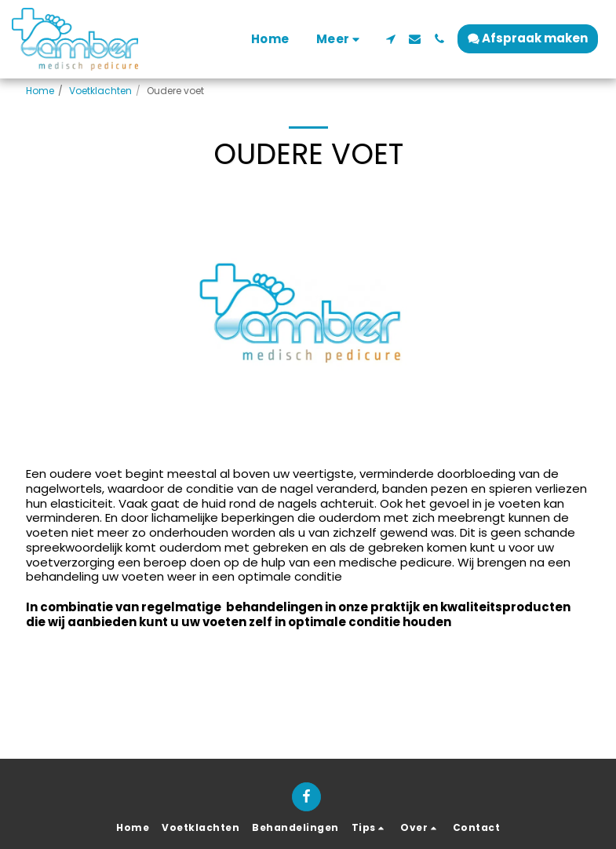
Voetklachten (100, 91)
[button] (390, 39)
